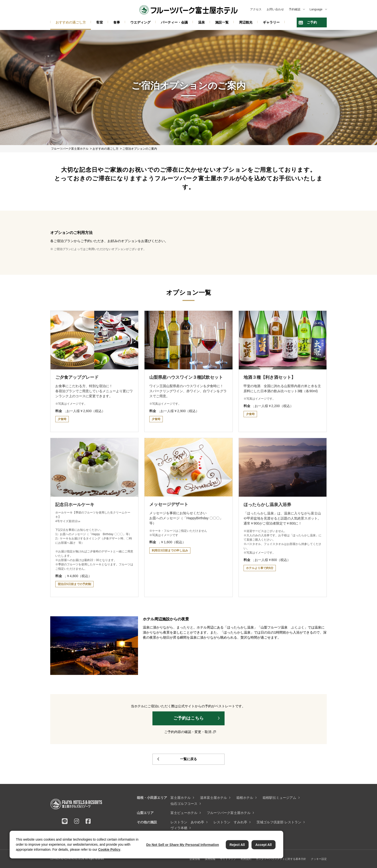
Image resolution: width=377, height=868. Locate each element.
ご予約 (312, 22)
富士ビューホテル (184, 813)
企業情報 (195, 859)
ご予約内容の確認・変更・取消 (188, 732)
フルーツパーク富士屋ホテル (229, 813)
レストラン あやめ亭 (187, 822)
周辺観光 (246, 22)
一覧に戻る (188, 759)
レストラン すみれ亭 (230, 822)
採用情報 (210, 859)
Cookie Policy (109, 850)
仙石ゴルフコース (184, 804)
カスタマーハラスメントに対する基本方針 (281, 859)
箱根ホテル (245, 798)
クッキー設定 (319, 859)
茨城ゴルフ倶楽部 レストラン (279, 822)
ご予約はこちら (188, 718)
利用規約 (246, 859)
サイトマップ (228, 859)
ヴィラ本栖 (179, 828)
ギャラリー (271, 22)
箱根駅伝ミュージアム (279, 798)
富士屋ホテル (181, 798)
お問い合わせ (275, 9)
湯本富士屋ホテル (214, 798)
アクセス (256, 9)
